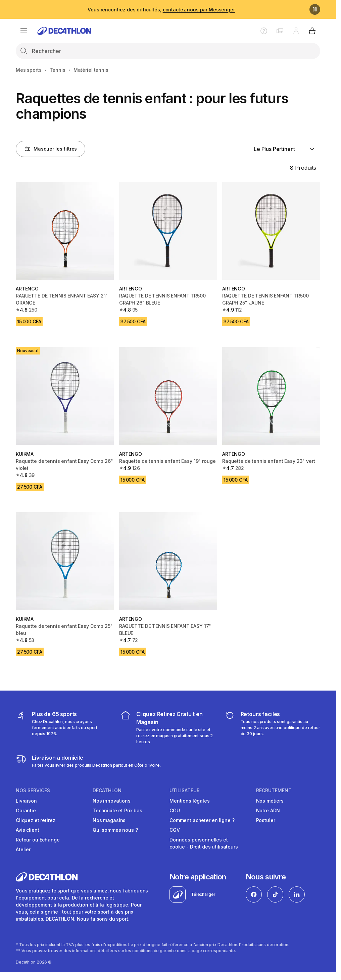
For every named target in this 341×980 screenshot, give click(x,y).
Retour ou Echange (38, 840)
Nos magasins (109, 820)
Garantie (26, 810)
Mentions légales (190, 801)
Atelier (23, 849)
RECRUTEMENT (274, 791)
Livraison (26, 801)
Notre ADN (268, 810)
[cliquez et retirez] (168, 727)
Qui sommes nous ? (115, 830)
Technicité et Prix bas (117, 810)
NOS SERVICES (33, 791)
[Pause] (315, 9)
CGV (175, 830)
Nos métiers (270, 801)
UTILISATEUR (185, 791)
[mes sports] (64, 727)
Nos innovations (112, 801)
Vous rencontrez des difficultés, (161, 10)
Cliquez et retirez (35, 820)
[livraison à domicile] (88, 761)
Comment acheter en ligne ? (202, 820)
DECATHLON (107, 791)
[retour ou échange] (272, 727)
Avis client (27, 830)
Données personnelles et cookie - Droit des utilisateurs (204, 843)
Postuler (266, 820)
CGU (175, 810)
